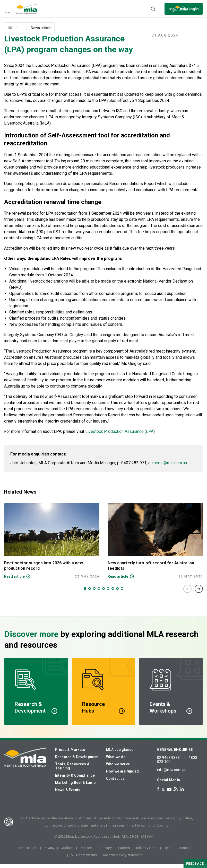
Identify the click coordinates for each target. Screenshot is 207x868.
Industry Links (147, 852)
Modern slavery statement (123, 859)
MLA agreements (84, 859)
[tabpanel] (52, 545)
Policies (86, 852)
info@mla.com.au (172, 774)
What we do (116, 761)
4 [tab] (99, 593)
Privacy (49, 852)
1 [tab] (85, 593)
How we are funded (123, 775)
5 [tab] (104, 593)
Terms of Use (27, 852)
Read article (14, 581)
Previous (187, 593)
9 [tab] (122, 593)
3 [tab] (94, 593)
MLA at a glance (120, 754)
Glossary (105, 852)
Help (167, 852)
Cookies (67, 852)
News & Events (68, 794)
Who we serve (118, 768)
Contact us (115, 783)
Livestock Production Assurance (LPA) (120, 436)
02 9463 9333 (168, 762)
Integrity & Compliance (75, 779)
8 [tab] (117, 593)
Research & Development (77, 761)
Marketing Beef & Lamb (75, 787)
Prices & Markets (70, 754)
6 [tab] (108, 593)
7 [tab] (113, 593)
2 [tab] (90, 593)
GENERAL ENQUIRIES (175, 754)
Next (199, 593)
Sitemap (184, 852)
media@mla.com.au (170, 467)
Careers (124, 852)
